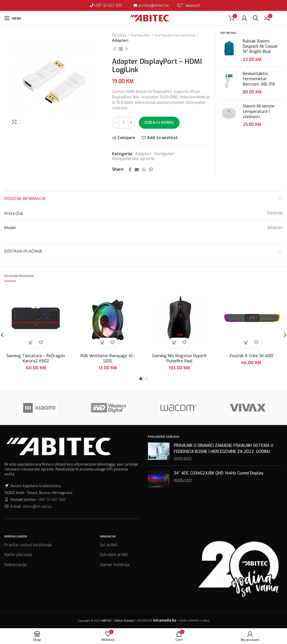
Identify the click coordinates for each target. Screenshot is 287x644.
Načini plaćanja (18, 555)
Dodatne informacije (25, 198)
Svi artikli (109, 545)
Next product (126, 49)
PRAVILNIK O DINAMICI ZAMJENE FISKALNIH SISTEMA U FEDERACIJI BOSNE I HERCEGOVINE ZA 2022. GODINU (224, 448)
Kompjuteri (140, 35)
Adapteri (120, 40)
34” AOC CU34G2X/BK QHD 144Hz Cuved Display (219, 473)
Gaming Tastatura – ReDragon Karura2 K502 (36, 359)
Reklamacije (16, 565)
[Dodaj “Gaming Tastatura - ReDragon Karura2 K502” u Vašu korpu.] (31, 343)
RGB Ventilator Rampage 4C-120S (108, 359)
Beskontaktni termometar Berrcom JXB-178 (259, 79)
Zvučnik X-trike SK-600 (251, 356)
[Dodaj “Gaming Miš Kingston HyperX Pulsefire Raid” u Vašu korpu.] (174, 343)
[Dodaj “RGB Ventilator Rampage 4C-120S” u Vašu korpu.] (103, 343)
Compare (126, 138)
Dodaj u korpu (159, 123)
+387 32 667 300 (108, 5)
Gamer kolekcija (115, 565)
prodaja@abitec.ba (153, 5)
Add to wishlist (162, 138)
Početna (119, 35)
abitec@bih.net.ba (37, 507)
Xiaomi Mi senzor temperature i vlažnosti (259, 112)
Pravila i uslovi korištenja (28, 545)
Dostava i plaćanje (23, 251)
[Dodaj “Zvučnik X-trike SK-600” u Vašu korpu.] (246, 343)
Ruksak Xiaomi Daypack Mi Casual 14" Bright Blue (260, 47)
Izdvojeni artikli (114, 555)
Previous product (115, 49)
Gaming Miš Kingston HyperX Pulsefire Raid (179, 359)
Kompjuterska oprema (175, 35)
